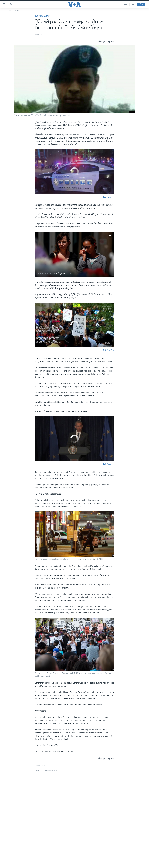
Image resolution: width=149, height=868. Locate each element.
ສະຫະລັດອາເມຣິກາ (43, 16)
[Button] (102, 42)
